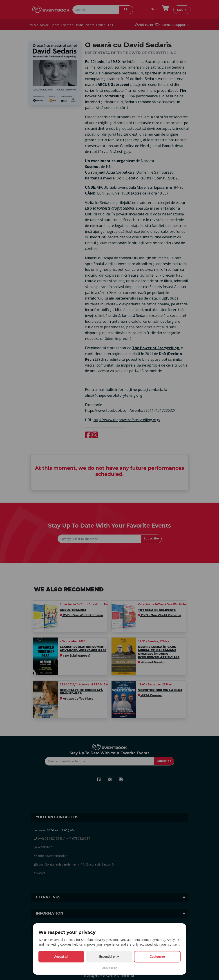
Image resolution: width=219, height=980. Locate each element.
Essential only (109, 957)
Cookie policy (109, 968)
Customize (157, 957)
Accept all (61, 957)
